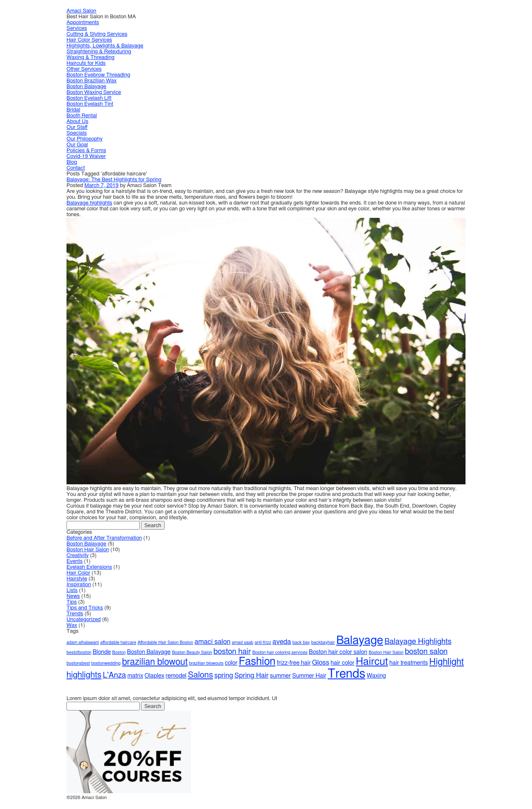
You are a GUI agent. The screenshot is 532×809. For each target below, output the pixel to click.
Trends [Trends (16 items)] (346, 674)
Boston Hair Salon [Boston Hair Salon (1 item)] (386, 652)
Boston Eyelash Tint (90, 104)
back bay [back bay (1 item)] (301, 643)
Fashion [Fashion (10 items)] (257, 662)
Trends (75, 614)
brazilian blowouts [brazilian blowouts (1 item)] (206, 663)
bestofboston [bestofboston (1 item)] (79, 652)
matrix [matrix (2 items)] (135, 676)
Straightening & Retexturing (99, 52)
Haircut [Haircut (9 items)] (372, 662)
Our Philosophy (85, 139)
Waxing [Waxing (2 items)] (376, 676)
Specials (77, 133)
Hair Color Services (89, 40)
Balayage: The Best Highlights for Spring (114, 180)
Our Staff (77, 127)
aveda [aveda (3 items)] (282, 642)
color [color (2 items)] (231, 663)
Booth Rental (82, 116)
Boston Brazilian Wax (91, 81)
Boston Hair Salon (88, 550)
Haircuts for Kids (86, 63)
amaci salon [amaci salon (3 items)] (213, 642)
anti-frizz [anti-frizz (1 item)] (263, 643)
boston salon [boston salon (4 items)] (426, 652)
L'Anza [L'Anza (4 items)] (114, 675)
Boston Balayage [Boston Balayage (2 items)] (149, 652)
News (73, 596)
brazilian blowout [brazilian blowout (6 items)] (155, 662)
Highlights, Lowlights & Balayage (105, 46)
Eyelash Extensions (89, 567)
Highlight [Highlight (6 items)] (447, 662)
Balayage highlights (89, 203)
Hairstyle (77, 579)
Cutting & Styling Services (97, 34)
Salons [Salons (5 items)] (201, 675)
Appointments (83, 23)
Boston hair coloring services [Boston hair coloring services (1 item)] (280, 652)
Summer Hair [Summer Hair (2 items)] (309, 676)
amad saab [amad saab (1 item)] (243, 643)
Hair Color (78, 573)
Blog (72, 162)
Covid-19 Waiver (86, 157)
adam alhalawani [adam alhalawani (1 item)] (83, 643)
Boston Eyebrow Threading (98, 75)
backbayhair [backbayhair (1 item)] (323, 643)
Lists (72, 591)
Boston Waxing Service (94, 92)
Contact (76, 168)
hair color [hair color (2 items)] (343, 663)
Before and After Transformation (104, 538)
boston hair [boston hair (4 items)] (232, 652)
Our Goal (77, 145)
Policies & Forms (86, 151)
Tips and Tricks (85, 608)
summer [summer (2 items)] (280, 676)
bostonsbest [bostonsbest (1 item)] (78, 663)
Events (75, 561)
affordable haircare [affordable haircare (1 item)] (118, 643)
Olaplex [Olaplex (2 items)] (154, 676)
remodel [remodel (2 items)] (176, 676)
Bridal (73, 110)
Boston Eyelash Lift (89, 98)
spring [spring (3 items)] (224, 676)
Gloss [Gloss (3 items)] (321, 663)
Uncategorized (84, 620)
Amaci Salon (81, 11)
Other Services (84, 69)
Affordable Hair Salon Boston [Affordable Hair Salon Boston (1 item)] (165, 643)
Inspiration (79, 585)
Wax (72, 625)
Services (77, 28)
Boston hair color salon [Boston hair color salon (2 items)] (338, 652)
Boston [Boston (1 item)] (119, 652)
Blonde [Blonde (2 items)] (102, 652)
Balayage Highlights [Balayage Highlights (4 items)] (418, 642)
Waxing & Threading (90, 58)
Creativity (78, 556)
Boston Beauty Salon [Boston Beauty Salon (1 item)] (192, 652)
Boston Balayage (86, 87)
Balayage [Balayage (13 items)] (360, 641)
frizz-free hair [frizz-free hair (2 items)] (294, 663)
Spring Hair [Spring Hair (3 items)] (251, 676)
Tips (72, 602)
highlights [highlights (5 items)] (84, 675)
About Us (78, 122)
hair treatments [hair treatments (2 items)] (409, 663)
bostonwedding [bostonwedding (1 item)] (106, 663)
